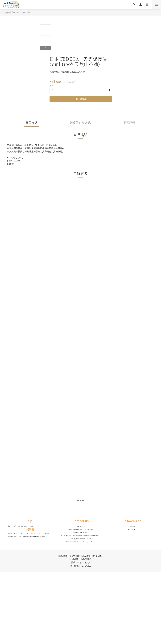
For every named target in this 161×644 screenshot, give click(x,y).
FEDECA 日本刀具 (21, 12)
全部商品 (7, 12)
